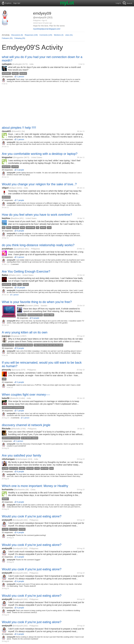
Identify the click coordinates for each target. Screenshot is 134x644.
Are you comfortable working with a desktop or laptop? (40, 154)
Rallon (5, 275)
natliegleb (7, 64)
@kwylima (15, 218)
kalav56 (6, 398)
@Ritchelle (15, 429)
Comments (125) (46, 35)
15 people (21, 288)
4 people (21, 532)
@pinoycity (16, 370)
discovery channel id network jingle (26, 425)
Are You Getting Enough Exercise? (26, 271)
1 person (21, 77)
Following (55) (20, 38)
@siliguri (13, 188)
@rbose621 (16, 131)
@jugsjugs (15, 336)
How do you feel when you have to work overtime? (37, 215)
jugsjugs (6, 336)
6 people (21, 231)
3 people (21, 382)
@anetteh (29, 306)
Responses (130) (31, 35)
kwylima (6, 218)
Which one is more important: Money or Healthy (35, 486)
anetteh (21, 306)
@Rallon (12, 275)
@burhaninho (19, 490)
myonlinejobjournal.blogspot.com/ (47, 29)
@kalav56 (14, 398)
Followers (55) (7, 38)
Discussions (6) (17, 35)
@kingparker (18, 157)
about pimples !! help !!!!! (19, 128)
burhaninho (8, 490)
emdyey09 (7, 520)
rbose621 (6, 131)
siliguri (5, 188)
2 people (21, 170)
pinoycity (6, 370)
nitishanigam (8, 459)
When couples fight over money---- (26, 395)
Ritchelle (6, 429)
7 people (21, 200)
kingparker (7, 157)
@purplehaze (19, 249)
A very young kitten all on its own (25, 332)
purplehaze (7, 249)
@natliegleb (17, 64)
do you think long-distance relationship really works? (38, 245)
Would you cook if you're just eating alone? (32, 516)
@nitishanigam (21, 459)
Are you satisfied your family (21, 455)
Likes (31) (69, 35)
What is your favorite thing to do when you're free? (37, 302)
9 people (36, 318)
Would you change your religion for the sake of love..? (39, 184)
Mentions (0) (59, 35)
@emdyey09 (18, 520)
